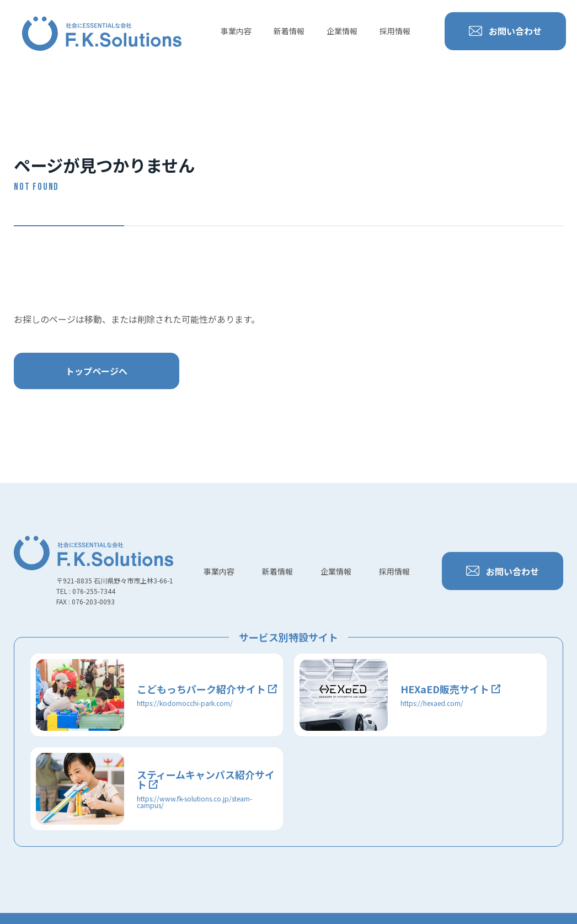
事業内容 (236, 31)
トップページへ (97, 371)
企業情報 (342, 31)
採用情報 (395, 31)
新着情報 (289, 31)
